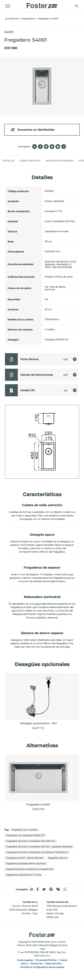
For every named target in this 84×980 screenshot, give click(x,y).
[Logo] (42, 5)
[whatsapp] (65, 889)
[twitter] (44, 889)
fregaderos (28, 19)
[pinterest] (51, 889)
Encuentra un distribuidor (33, 130)
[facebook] (38, 889)
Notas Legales (25, 960)
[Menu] (8, 6)
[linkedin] (32, 889)
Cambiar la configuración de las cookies (42, 967)
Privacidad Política (46, 960)
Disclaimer (36, 964)
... (45, 875)
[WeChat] (58, 889)
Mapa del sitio (53, 964)
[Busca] (77, 6)
